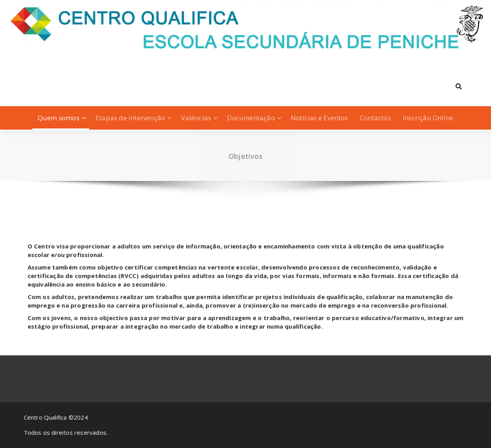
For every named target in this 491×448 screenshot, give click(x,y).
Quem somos (59, 118)
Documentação (251, 118)
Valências (196, 118)
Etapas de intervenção (130, 118)
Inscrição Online (428, 118)
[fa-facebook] (26, 55)
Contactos (375, 118)
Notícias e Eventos (319, 118)
